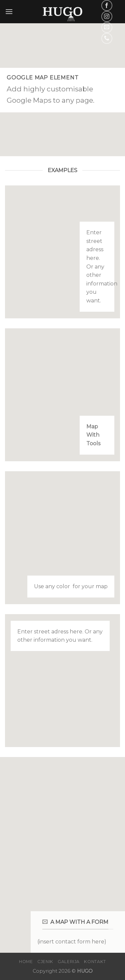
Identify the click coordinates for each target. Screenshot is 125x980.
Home (26, 962)
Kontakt (95, 962)
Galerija (69, 962)
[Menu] (9, 11)
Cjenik (45, 962)
